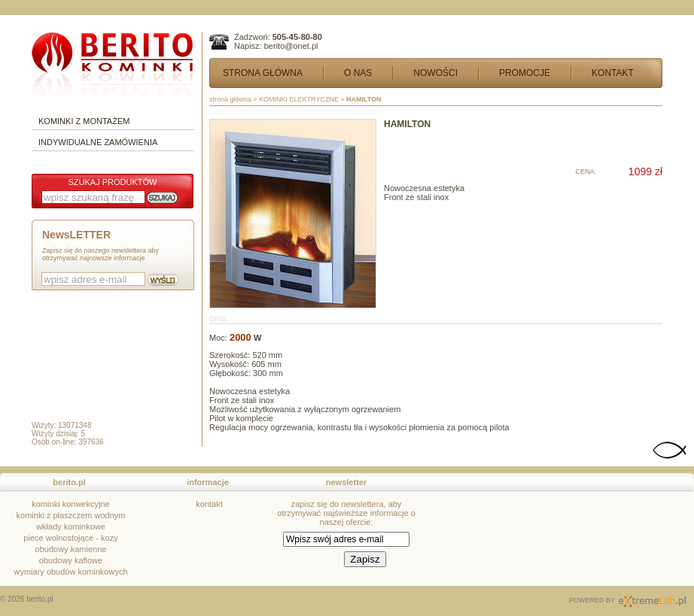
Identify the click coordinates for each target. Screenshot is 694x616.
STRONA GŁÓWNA (263, 73)
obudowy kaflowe (71, 560)
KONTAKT (613, 73)
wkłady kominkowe (71, 526)
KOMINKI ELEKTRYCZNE (299, 99)
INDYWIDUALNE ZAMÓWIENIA (98, 142)
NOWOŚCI (435, 73)
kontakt (209, 504)
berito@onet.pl (291, 46)
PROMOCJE (525, 73)
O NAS (358, 73)
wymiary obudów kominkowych (71, 572)
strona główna (230, 99)
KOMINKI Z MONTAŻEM (84, 121)
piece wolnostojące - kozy (70, 538)
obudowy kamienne (71, 549)
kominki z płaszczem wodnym (71, 515)
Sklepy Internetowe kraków (652, 601)
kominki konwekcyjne (70, 504)
